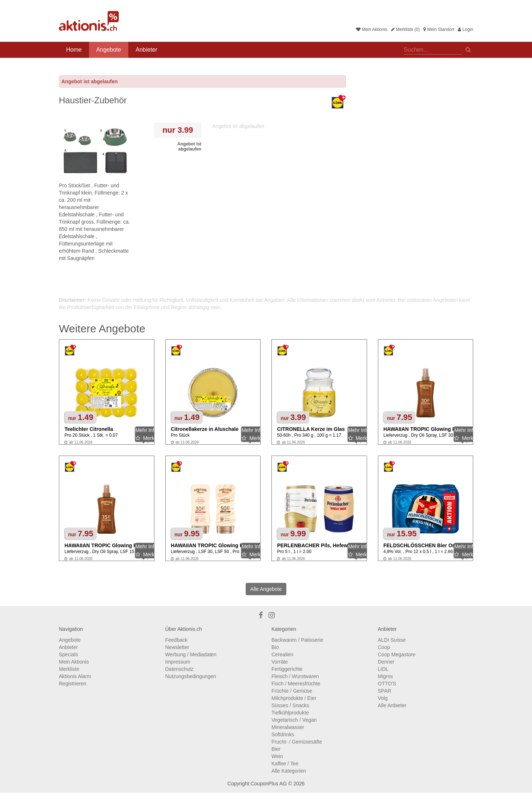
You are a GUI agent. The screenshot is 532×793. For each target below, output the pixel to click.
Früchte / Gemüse (292, 691)
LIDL (383, 669)
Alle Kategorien (289, 771)
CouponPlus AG (269, 784)
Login (465, 29)
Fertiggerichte (287, 669)
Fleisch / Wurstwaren (295, 676)
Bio (275, 647)
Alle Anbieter (392, 705)
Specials (68, 654)
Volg (383, 698)
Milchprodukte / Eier (294, 698)
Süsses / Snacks (290, 705)
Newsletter (177, 647)
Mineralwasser (288, 727)
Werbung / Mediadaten (191, 654)
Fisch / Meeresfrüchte (296, 684)
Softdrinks (283, 734)
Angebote (109, 50)
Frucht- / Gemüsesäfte (297, 742)
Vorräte (280, 662)
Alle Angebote (266, 589)
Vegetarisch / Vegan (294, 720)
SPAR (385, 691)
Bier (276, 749)
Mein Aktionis (372, 29)
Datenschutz (180, 669)
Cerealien (282, 654)
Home (74, 50)
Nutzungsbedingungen (191, 676)
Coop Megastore (397, 654)
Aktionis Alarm (75, 676)
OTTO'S (387, 684)
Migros (386, 676)
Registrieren (72, 684)
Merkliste (69, 669)
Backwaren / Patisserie (297, 640)
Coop (384, 647)
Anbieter (146, 50)
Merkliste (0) (405, 29)
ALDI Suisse (392, 640)
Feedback (176, 640)
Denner (386, 662)
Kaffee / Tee (285, 764)
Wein (277, 756)
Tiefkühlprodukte (290, 713)
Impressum (178, 662)
